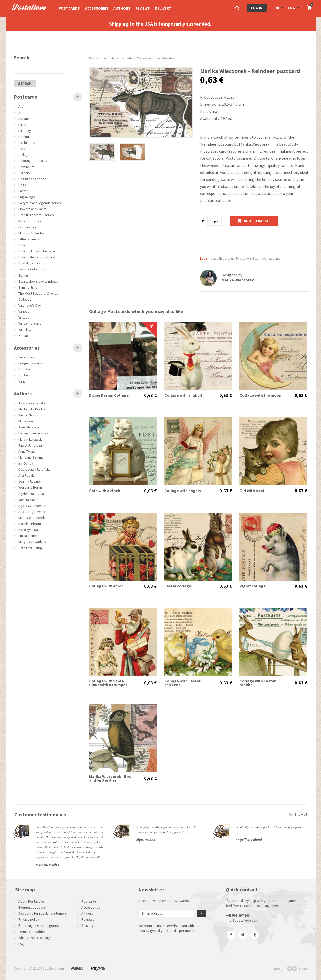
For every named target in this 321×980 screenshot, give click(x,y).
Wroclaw (25, 330)
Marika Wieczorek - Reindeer (156, 58)
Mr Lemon (26, 421)
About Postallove (31, 901)
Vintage (24, 317)
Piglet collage (253, 586)
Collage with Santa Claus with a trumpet (108, 683)
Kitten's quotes (30, 221)
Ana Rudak (26, 475)
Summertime (28, 287)
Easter (23, 191)
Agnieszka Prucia (31, 494)
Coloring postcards (33, 161)
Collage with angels (183, 491)
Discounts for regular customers (43, 913)
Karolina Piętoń (30, 524)
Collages (25, 155)
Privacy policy (29, 919)
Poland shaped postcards (38, 257)
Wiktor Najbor (28, 415)
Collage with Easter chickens (182, 683)
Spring (23, 275)
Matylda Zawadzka (32, 542)
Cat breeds (27, 143)
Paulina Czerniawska (33, 433)
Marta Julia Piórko (32, 409)
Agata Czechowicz (32, 506)
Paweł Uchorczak (31, 445)
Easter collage (178, 586)
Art (21, 106)
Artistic (24, 113)
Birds (22, 125)
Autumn (24, 119)
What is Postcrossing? (35, 938)
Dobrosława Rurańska (34, 469)
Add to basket (254, 221)
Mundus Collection (32, 233)
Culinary (24, 173)
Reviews (143, 8)
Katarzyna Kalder (31, 530)
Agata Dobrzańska (32, 403)
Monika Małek (28, 500)
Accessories (97, 8)
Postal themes (29, 263)
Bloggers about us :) (33, 907)
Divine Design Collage (109, 395)
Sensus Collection (32, 269)
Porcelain (25, 369)
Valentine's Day (30, 305)
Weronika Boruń (30, 487)
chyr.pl (298, 969)
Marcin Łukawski (30, 439)
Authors (122, 8)
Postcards (69, 8)
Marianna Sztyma (31, 457)
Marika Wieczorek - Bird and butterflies (110, 778)
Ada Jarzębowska (32, 512)
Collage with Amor (106, 586)
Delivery (163, 8)
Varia (22, 381)
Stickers (25, 375)
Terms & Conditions (33, 932)
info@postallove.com (242, 920)
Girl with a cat (252, 491)
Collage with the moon (260, 395)
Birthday (25, 131)
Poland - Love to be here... (38, 251)
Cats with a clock (105, 491)
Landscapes (27, 227)
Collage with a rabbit (183, 395)
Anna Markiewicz (31, 427)
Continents (26, 167)
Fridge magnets (30, 363)
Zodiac (23, 336)
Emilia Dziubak (29, 536)
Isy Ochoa (26, 463)
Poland (23, 245)
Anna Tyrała (27, 451)
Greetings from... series (36, 215)
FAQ (21, 944)
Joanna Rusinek (30, 481)
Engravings (27, 197)
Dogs (22, 185)
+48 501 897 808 (238, 915)
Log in (257, 8)
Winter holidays (30, 323)
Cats (22, 149)
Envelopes (26, 357)
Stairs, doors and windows (38, 281)
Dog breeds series (32, 179)
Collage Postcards (120, 58)
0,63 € (150, 395)
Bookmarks (27, 137)
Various (24, 311)
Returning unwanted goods (39, 925)
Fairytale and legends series (40, 203)
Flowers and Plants (32, 209)
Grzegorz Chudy (30, 548)
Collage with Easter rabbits (258, 683)
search (25, 84)
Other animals (29, 239)
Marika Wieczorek (32, 518)
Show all (298, 814)
